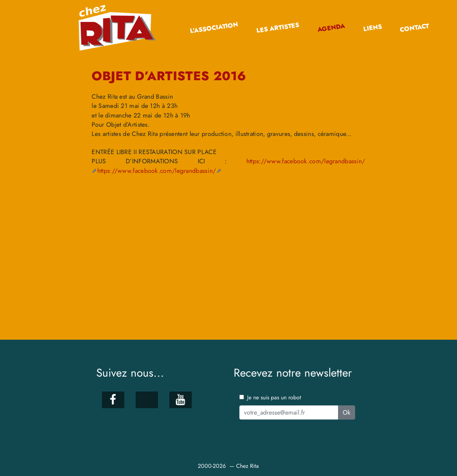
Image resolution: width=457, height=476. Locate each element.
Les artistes (278, 28)
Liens (372, 28)
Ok (347, 412)
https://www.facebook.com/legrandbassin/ (157, 171)
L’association (214, 28)
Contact (414, 28)
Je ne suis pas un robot (270, 397)
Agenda (331, 28)
